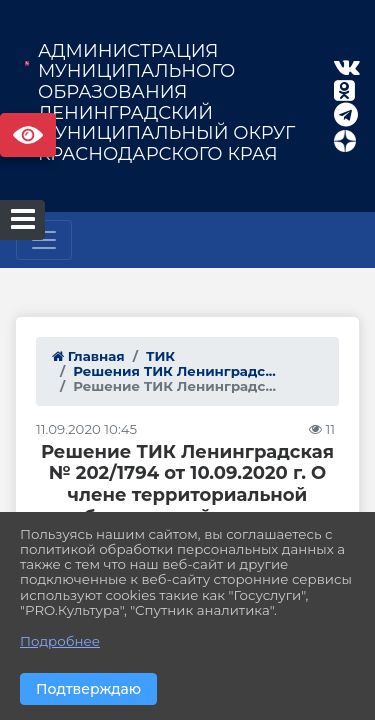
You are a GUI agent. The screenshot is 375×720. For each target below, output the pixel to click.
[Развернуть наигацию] (44, 240)
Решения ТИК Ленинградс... (174, 371)
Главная (88, 356)
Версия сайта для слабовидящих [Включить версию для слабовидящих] (28, 135)
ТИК (160, 356)
